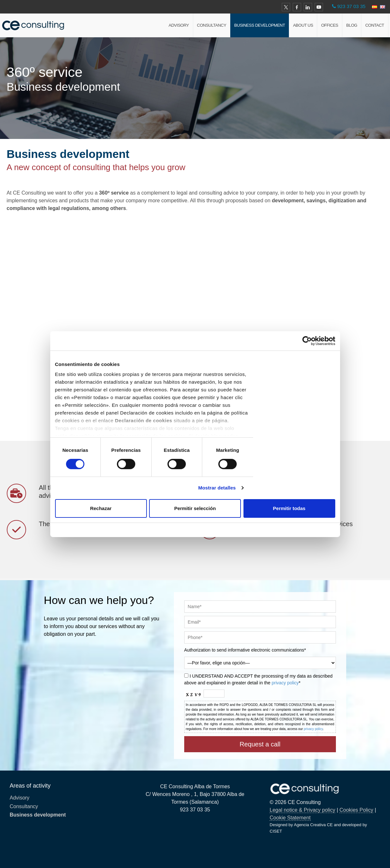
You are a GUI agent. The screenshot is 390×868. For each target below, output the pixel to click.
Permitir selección (195, 508)
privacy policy (285, 683)
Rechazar (101, 508)
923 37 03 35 (351, 6)
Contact (375, 25)
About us (303, 25)
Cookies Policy (356, 810)
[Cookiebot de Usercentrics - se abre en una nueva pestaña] (307, 341)
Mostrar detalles (217, 488)
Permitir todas (289, 508)
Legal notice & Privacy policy (302, 810)
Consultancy (212, 25)
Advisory (179, 25)
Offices (330, 25)
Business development (260, 25)
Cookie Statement (290, 818)
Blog (352, 25)
